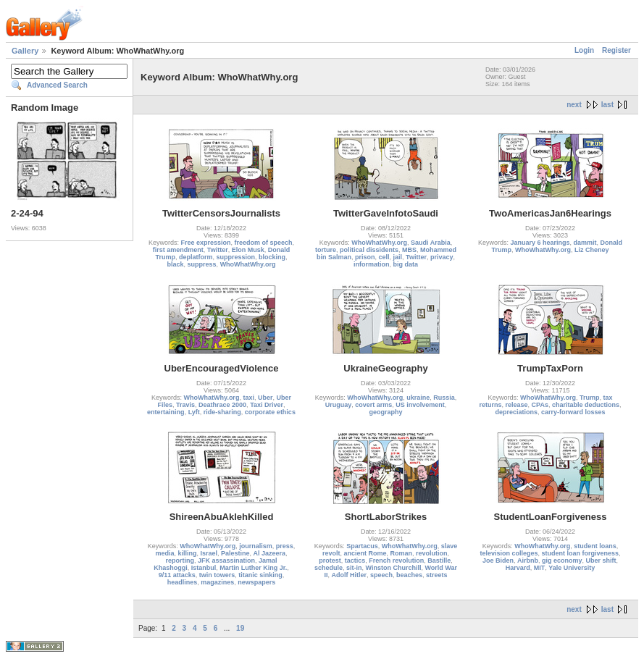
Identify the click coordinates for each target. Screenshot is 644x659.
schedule (329, 568)
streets (437, 575)
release (517, 405)
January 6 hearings (540, 243)
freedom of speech (264, 243)
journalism (256, 546)
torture (326, 250)
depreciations (516, 412)
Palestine (235, 553)
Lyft (194, 412)
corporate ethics (270, 412)
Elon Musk (248, 250)
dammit (585, 243)
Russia (444, 398)
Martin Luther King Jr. (253, 568)
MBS (409, 250)
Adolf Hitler (349, 575)
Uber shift (601, 561)
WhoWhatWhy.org (248, 264)
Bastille (439, 561)
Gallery (25, 51)
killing (187, 553)
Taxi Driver (267, 405)
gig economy (562, 561)
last (607, 105)
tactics (355, 561)
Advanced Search (57, 85)
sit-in (354, 568)
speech (381, 575)
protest (330, 561)
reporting (180, 561)
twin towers (217, 575)
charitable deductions (586, 405)
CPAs (540, 405)
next (574, 105)
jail (398, 257)
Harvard (518, 568)
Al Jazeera (270, 553)
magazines (217, 582)
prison (365, 257)
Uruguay (339, 405)
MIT (540, 568)
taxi (248, 398)
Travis (185, 405)
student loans (595, 546)
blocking (272, 257)
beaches (409, 575)
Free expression (205, 243)
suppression (236, 257)
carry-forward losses (573, 412)
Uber (265, 398)
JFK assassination (226, 561)
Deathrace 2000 (222, 405)
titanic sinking (260, 575)
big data (406, 264)
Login (584, 50)
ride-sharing (222, 412)
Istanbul (204, 568)
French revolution (396, 561)
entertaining (166, 412)
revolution (432, 553)
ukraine (418, 398)
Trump (590, 398)
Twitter (218, 250)
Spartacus (362, 546)
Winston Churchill (394, 568)
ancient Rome (365, 553)
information (372, 264)
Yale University (572, 568)
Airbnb (528, 561)
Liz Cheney (592, 250)
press (285, 546)
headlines (183, 582)
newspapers (256, 582)
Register (616, 50)
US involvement (420, 405)
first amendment (178, 250)
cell (384, 257)
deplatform (196, 257)
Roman (402, 553)
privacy (442, 257)
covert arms (373, 405)
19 (240, 628)
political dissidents (369, 250)
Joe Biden (498, 561)
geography (385, 412)
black (176, 264)
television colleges (509, 553)
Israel (209, 553)
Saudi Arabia (431, 243)
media (164, 553)
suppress (202, 264)
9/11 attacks (177, 575)
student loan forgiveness (581, 553)
